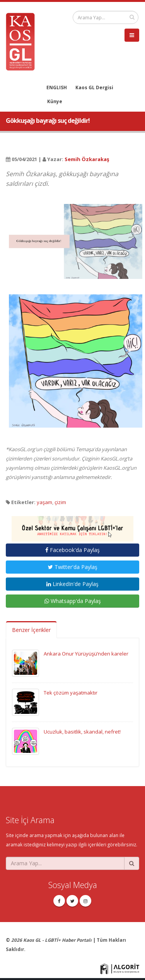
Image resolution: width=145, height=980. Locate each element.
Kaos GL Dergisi (94, 87)
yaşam (44, 502)
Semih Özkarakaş (87, 159)
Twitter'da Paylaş (73, 567)
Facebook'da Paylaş (72, 550)
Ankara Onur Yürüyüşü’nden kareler (86, 654)
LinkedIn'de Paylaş (72, 584)
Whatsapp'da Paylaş (73, 601)
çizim (60, 502)
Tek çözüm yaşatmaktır (71, 693)
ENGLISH (57, 87)
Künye (55, 101)
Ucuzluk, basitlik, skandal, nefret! (82, 732)
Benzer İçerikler (31, 630)
